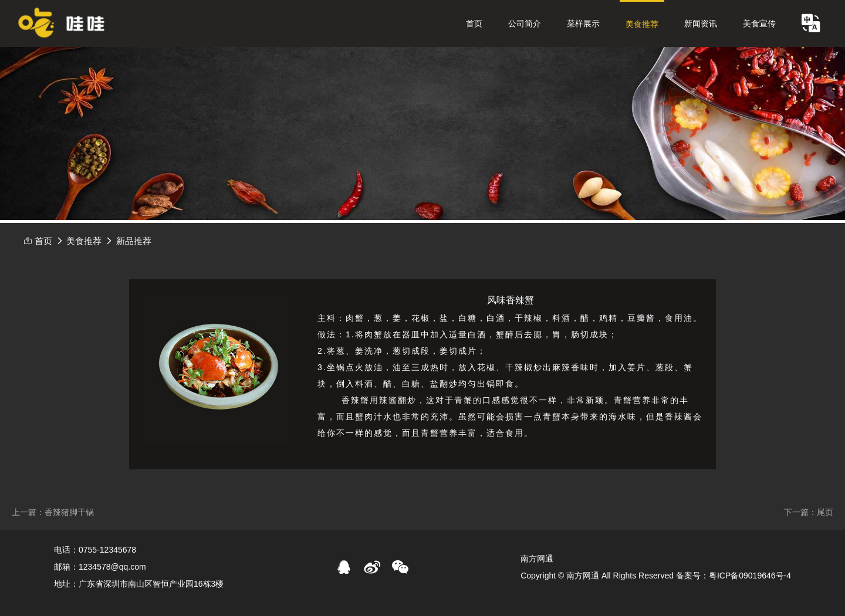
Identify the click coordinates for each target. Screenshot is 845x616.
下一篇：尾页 (809, 512)
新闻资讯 (701, 23)
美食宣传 (759, 23)
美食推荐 (642, 24)
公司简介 (525, 23)
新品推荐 (134, 241)
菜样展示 (583, 23)
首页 (474, 23)
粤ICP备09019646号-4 (750, 576)
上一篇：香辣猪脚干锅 (53, 512)
